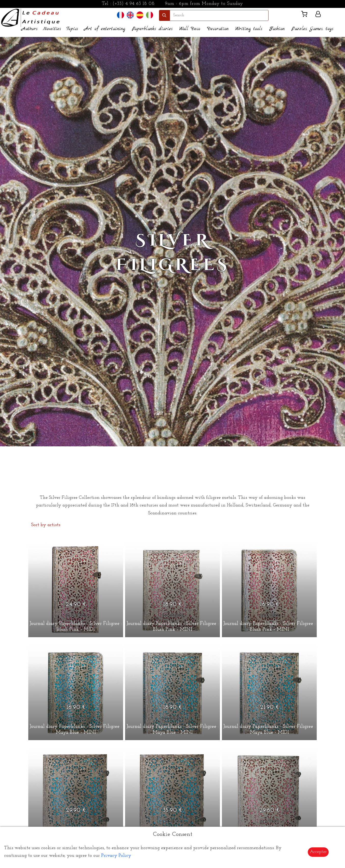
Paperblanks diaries (152, 29)
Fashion (277, 29)
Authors (29, 29)
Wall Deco (190, 29)
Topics (72, 29)
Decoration (218, 29)
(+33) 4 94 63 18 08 (134, 4)
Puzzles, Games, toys (312, 29)
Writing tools (249, 29)
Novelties (52, 29)
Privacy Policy (116, 856)
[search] (219, 15)
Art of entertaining (105, 29)
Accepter (318, 852)
